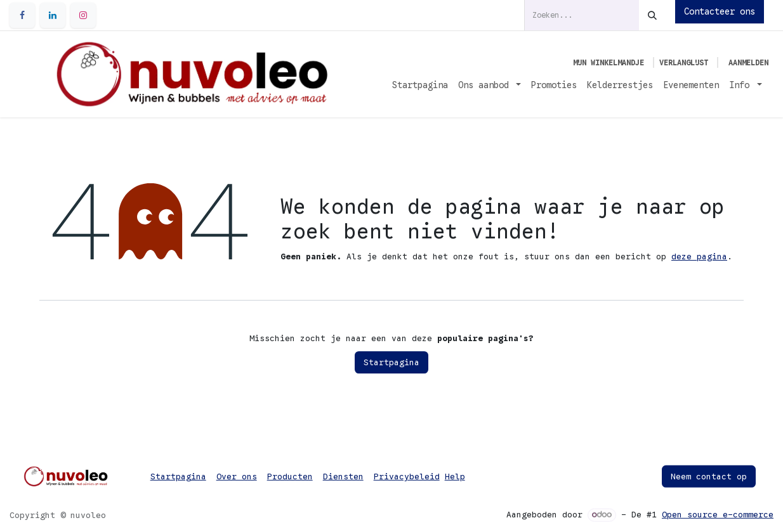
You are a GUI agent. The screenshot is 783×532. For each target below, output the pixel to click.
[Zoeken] (652, 15)
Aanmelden (748, 62)
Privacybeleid (407, 477)
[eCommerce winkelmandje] (609, 63)
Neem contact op (709, 477)
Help (455, 477)
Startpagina (391, 362)
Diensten (343, 477)
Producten (290, 477)
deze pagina (699, 256)
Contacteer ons (720, 11)
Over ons (237, 477)
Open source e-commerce (718, 515)
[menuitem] (420, 85)
